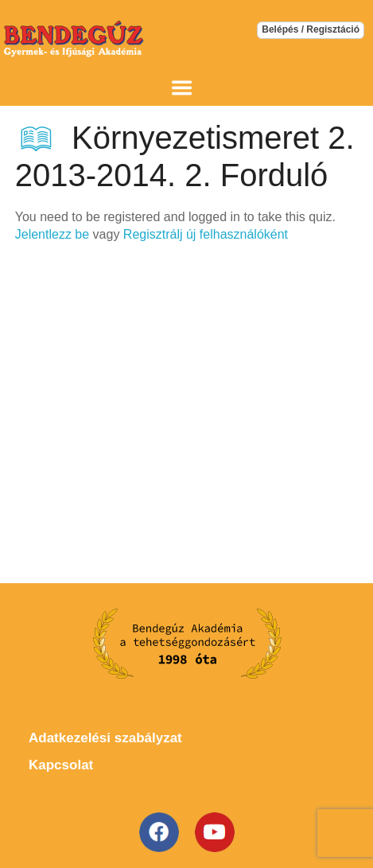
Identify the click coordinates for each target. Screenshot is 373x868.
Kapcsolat (61, 765)
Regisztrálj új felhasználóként (206, 234)
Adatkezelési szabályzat (105, 738)
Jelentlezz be (52, 234)
